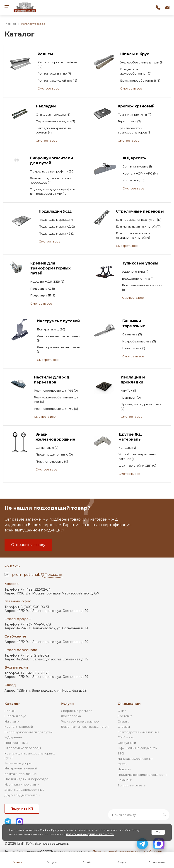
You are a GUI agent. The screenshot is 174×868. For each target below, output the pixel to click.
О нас (122, 711)
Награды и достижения (135, 759)
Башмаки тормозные (21, 774)
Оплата (123, 721)
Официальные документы (137, 748)
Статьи (123, 764)
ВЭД (121, 753)
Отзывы (124, 727)
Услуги (67, 704)
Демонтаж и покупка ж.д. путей (85, 727)
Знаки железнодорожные (24, 790)
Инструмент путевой (21, 768)
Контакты (12, 566)
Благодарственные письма (138, 732)
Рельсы (10, 711)
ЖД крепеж (13, 737)
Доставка (125, 716)
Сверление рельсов (77, 711)
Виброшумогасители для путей (29, 732)
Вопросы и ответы (132, 785)
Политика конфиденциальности (142, 775)
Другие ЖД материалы (22, 795)
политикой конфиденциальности (90, 834)
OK (158, 832)
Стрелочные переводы (23, 748)
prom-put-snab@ (37, 575)
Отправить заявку (28, 545)
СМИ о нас (126, 737)
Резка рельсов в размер (80, 721)
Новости (124, 769)
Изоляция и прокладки (22, 784)
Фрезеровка (71, 716)
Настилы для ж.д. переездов (27, 779)
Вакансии (125, 780)
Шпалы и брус (15, 716)
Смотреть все (48, 88)
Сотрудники (127, 743)
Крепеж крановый (19, 727)
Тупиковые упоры (18, 763)
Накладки (12, 721)
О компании (129, 704)
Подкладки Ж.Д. (17, 743)
